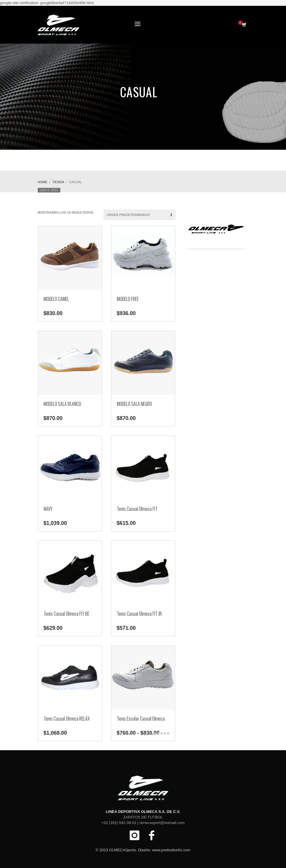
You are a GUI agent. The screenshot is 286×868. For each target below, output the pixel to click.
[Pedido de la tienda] (139, 215)
